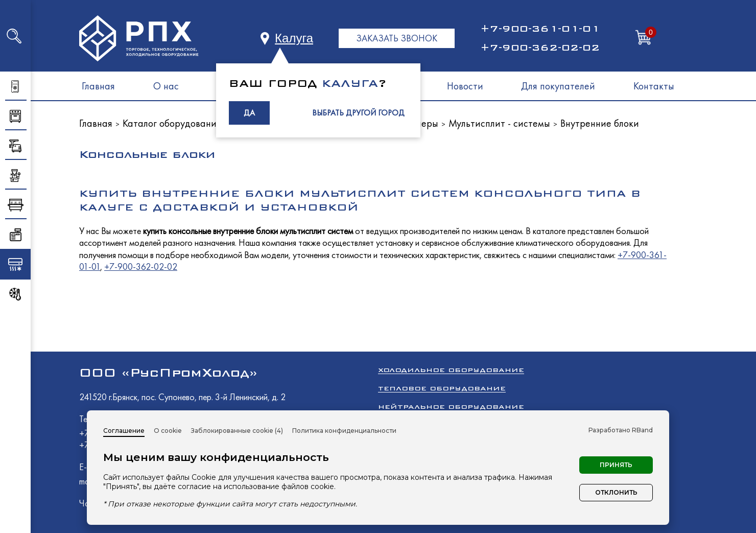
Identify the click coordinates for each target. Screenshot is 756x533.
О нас (166, 86)
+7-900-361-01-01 (540, 29)
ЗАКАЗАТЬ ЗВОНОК (397, 38)
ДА (249, 113)
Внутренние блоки (600, 123)
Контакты (654, 86)
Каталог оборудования (172, 123)
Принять (616, 465)
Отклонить (616, 492)
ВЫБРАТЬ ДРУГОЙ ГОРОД (358, 113)
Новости (465, 86)
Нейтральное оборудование (451, 407)
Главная (98, 86)
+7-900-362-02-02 (540, 48)
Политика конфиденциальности (344, 431)
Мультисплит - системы (499, 123)
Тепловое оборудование (442, 388)
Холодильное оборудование (451, 370)
